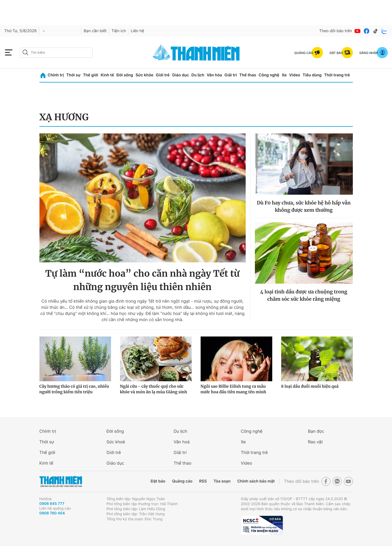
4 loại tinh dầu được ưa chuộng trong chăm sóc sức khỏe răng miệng (304, 295)
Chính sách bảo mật (256, 481)
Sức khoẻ (116, 442)
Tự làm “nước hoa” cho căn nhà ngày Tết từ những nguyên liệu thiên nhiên (143, 280)
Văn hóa (214, 75)
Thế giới (91, 75)
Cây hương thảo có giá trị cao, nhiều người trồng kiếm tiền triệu (74, 389)
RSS (203, 481)
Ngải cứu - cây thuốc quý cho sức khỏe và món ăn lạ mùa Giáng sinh (154, 389)
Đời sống (125, 75)
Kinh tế (107, 75)
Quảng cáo (182, 481)
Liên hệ (137, 31)
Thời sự (73, 75)
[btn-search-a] (25, 52)
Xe (284, 75)
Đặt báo (158, 481)
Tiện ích (119, 31)
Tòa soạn (222, 481)
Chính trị (56, 75)
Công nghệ (269, 75)
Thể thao (248, 75)
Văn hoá (182, 442)
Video (294, 75)
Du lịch (198, 75)
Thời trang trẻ (337, 75)
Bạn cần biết (95, 31)
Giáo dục (180, 75)
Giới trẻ (163, 75)
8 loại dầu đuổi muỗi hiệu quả (310, 386)
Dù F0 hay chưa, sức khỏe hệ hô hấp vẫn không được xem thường (304, 206)
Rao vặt (315, 442)
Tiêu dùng (312, 75)
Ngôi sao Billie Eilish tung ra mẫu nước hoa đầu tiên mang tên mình (233, 389)
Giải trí (231, 75)
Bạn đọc (316, 431)
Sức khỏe (144, 75)
